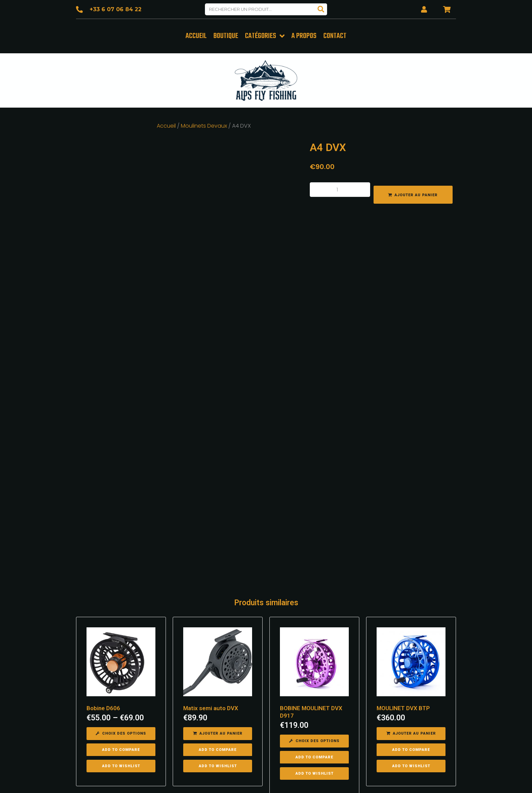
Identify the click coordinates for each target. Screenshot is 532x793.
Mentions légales (334, 779)
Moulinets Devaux (204, 124)
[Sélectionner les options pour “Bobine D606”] (121, 590)
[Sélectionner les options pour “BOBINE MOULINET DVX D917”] (314, 597)
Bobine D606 (103, 564)
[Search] (321, 9)
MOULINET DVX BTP (403, 564)
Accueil (166, 124)
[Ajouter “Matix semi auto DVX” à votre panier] (218, 590)
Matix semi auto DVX (211, 564)
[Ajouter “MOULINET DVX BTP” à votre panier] (411, 590)
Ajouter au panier (416, 193)
